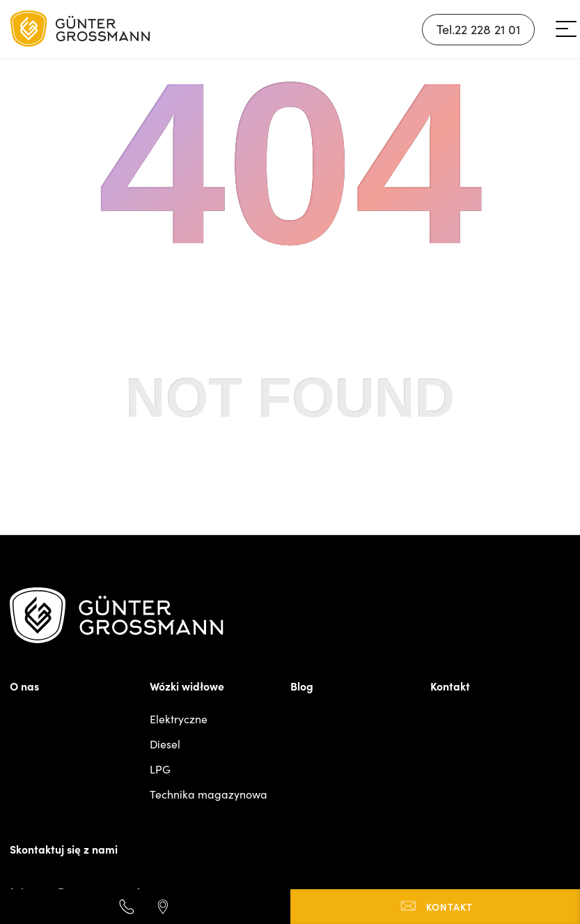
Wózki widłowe (187, 686)
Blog (302, 686)
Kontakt (450, 686)
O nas (24, 686)
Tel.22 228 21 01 (478, 29)
